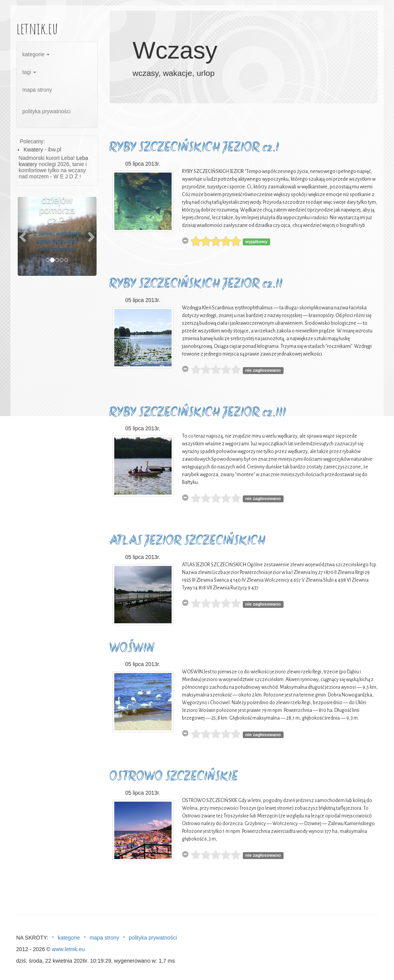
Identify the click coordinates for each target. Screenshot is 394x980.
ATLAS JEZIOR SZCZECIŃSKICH (187, 541)
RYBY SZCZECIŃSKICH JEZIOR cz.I (194, 148)
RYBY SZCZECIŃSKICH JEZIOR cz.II (196, 284)
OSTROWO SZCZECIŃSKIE (174, 777)
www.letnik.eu (68, 949)
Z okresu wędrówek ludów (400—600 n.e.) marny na (57, 241)
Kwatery (33, 149)
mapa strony (37, 90)
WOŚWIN (132, 649)
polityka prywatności (46, 111)
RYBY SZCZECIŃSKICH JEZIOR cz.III (198, 413)
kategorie (36, 54)
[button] (24, 236)
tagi (29, 72)
